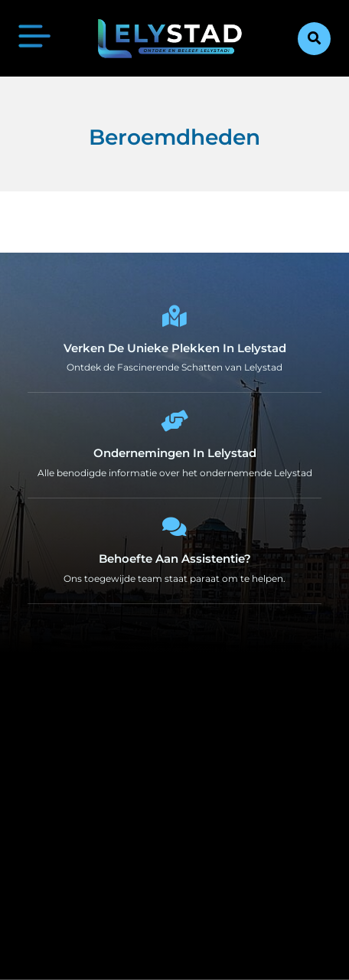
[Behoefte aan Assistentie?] (174, 527)
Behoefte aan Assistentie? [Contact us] (175, 559)
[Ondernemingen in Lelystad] (174, 421)
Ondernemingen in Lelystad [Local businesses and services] (175, 453)
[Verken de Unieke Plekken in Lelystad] (174, 316)
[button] (314, 39)
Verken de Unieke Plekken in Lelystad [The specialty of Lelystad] (175, 348)
